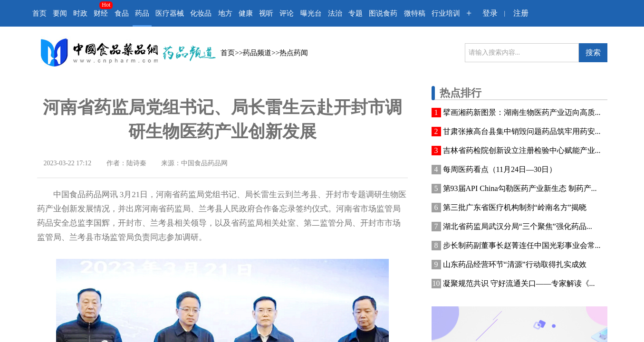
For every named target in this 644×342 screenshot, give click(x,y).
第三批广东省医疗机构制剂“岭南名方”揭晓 (515, 207)
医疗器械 (170, 13)
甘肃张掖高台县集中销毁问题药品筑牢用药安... (522, 131)
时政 (80, 13)
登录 (490, 13)
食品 (122, 13)
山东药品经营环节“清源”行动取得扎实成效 (515, 264)
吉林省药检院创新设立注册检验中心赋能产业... (522, 150)
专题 (356, 13)
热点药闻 (294, 53)
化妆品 (201, 13)
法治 (335, 13)
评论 (287, 13)
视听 (266, 13)
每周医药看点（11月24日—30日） (500, 169)
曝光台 (311, 13)
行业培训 (446, 13)
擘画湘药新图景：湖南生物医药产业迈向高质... (522, 112)
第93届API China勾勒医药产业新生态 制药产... (520, 188)
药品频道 (257, 53)
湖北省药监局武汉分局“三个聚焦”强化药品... (518, 226)
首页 (39, 13)
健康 (246, 13)
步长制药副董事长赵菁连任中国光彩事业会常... (522, 245)
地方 (225, 13)
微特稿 (415, 13)
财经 (101, 13)
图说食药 (383, 13)
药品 (142, 13)
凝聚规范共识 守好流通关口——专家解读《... (519, 283)
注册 (521, 13)
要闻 (60, 13)
